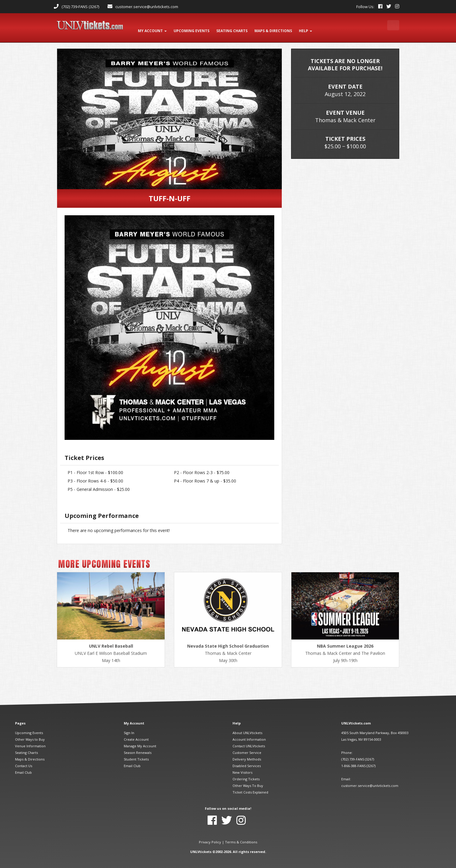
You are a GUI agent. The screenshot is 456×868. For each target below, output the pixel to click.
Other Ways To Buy (248, 780)
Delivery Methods (247, 754)
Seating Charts (26, 747)
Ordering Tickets (246, 774)
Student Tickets (136, 754)
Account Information (249, 734)
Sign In (129, 728)
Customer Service (247, 747)
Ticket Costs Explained (250, 787)
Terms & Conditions (241, 837)
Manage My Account (140, 741)
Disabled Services (247, 761)
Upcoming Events (29, 728)
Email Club (23, 767)
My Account (153, 27)
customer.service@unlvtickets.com (147, 7)
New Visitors (242, 767)
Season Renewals (138, 747)
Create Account (136, 734)
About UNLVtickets (247, 728)
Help (312, 27)
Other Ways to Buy (30, 734)
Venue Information (30, 741)
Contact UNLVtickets (249, 741)
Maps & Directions (30, 754)
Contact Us (24, 761)
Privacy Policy (210, 837)
